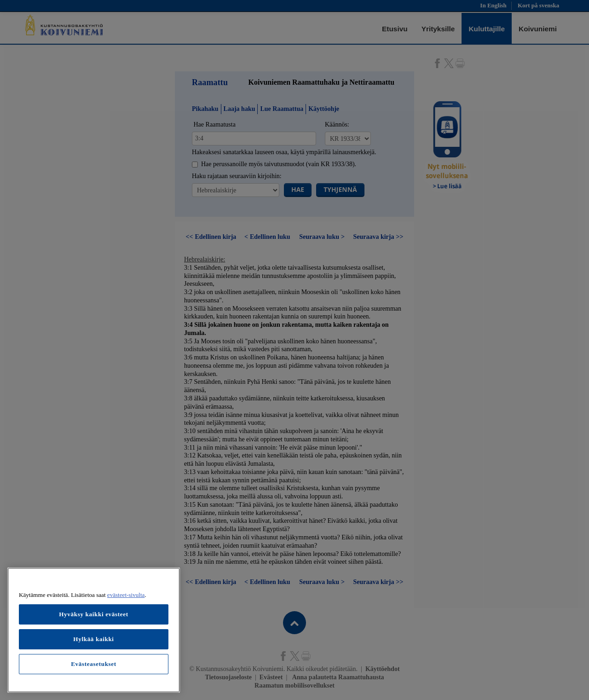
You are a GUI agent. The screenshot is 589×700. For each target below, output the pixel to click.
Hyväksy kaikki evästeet (94, 614)
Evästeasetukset (94, 664)
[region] (94, 630)
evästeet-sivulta (126, 595)
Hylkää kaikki (93, 639)
